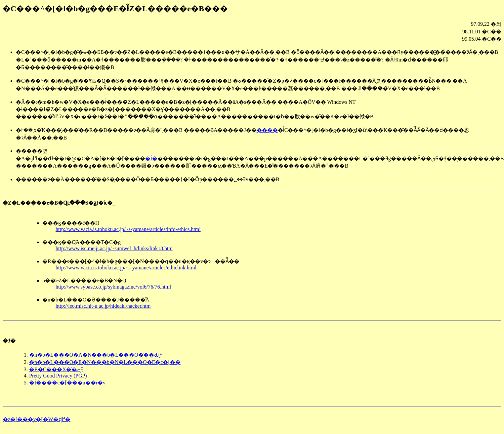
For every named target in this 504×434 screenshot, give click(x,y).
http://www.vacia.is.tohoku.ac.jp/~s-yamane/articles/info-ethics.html (128, 229)
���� (267, 130)
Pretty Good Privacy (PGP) (58, 376)
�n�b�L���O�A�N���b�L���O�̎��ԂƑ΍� (95, 355)
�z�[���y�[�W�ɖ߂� (37, 419)
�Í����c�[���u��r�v (67, 383)
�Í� (151, 158)
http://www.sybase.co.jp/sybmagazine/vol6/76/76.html (113, 287)
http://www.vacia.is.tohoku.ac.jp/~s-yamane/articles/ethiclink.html (126, 268)
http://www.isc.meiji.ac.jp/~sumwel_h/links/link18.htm (114, 248)
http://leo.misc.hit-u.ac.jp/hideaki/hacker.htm (103, 306)
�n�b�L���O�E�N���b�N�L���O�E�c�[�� (105, 362)
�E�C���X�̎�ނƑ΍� (56, 369)
